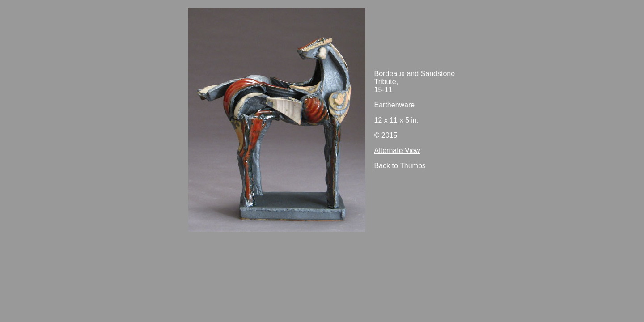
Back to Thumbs (400, 166)
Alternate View (397, 150)
